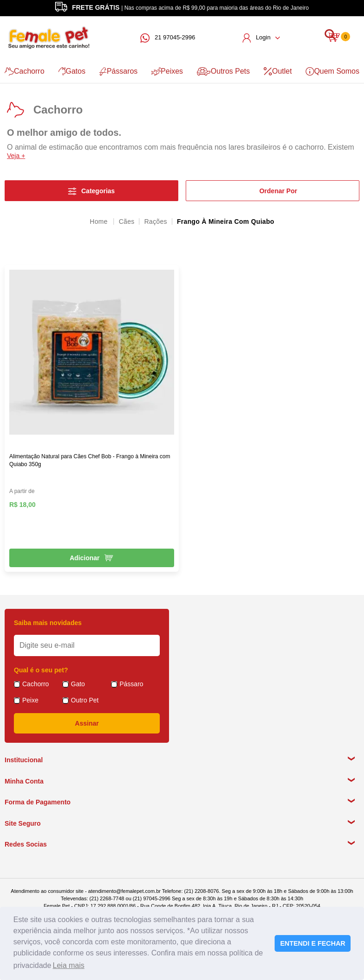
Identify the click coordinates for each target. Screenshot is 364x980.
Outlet (278, 71)
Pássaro (131, 684)
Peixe (30, 700)
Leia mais (69, 965)
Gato (78, 684)
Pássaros (118, 71)
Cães (126, 221)
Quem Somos (333, 71)
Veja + (16, 156)
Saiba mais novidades (48, 623)
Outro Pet (85, 700)
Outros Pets (223, 71)
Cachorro (25, 71)
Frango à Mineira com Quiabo (226, 221)
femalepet (100, 221)
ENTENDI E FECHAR (313, 943)
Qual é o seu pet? (41, 670)
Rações (155, 221)
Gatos (72, 71)
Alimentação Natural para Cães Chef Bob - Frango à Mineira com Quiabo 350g (90, 460)
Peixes (167, 71)
